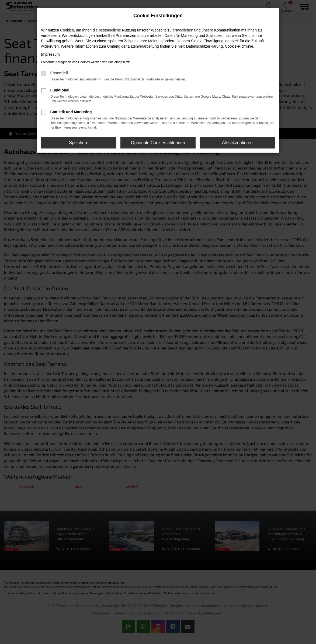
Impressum (51, 54)
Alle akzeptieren (237, 143)
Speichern (79, 143)
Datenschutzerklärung (204, 46)
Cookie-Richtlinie (239, 46)
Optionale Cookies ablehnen (158, 143)
